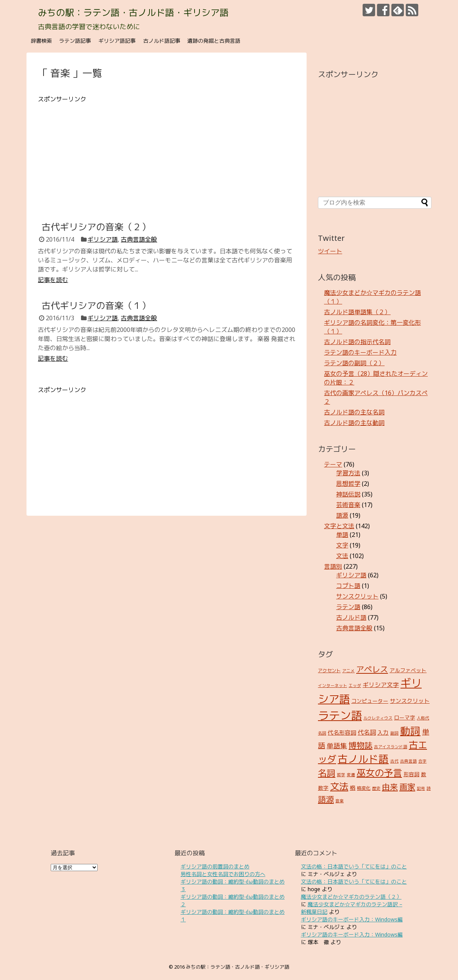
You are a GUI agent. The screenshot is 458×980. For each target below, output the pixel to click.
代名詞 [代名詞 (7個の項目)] (367, 732)
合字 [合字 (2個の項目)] (422, 761)
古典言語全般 (139, 239)
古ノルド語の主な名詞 (354, 412)
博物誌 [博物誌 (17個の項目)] (361, 745)
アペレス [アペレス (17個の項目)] (372, 669)
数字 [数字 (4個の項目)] (323, 788)
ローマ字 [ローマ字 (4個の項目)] (405, 717)
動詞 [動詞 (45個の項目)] (410, 731)
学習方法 (348, 473)
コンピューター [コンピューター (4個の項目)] (370, 701)
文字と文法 (339, 526)
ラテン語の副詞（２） (354, 363)
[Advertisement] (167, 157)
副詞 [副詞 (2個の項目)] (394, 733)
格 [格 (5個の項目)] (353, 788)
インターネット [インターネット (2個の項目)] (333, 685)
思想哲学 (348, 484)
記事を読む (53, 280)
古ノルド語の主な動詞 (354, 423)
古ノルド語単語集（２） (357, 312)
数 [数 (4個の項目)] (424, 774)
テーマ (333, 464)
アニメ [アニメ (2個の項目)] (348, 671)
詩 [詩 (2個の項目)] (429, 788)
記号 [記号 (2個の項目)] (421, 788)
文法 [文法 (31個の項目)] (339, 786)
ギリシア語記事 (117, 41)
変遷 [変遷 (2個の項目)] (351, 775)
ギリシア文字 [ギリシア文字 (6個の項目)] (381, 685)
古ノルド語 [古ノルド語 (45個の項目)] (363, 759)
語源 (342, 515)
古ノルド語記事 (162, 41)
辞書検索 (41, 41)
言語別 (333, 566)
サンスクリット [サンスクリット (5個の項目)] (410, 701)
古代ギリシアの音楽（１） (96, 305)
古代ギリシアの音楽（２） (96, 227)
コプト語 (348, 586)
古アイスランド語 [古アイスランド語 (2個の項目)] (391, 747)
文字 (342, 545)
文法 (342, 556)
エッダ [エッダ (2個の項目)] (355, 685)
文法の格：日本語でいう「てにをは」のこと (354, 866)
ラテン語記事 (75, 41)
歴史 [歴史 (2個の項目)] (376, 788)
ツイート (330, 251)
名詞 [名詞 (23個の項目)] (327, 773)
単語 (342, 535)
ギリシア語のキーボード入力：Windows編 (352, 919)
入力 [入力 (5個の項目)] (383, 732)
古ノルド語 (351, 617)
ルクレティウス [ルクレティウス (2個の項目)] (378, 718)
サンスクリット (357, 596)
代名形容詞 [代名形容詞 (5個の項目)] (342, 732)
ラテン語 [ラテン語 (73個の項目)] (340, 715)
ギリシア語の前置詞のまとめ (215, 866)
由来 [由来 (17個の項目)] (390, 787)
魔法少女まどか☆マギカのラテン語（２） (351, 897)
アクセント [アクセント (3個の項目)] (329, 671)
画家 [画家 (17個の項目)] (407, 787)
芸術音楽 (348, 505)
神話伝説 (348, 494)
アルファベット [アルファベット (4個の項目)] (408, 670)
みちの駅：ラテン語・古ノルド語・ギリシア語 (133, 12)
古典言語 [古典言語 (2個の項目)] (408, 761)
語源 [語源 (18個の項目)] (326, 799)
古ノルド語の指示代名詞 (357, 342)
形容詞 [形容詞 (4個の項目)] (411, 774)
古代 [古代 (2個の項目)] (394, 761)
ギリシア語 (103, 239)
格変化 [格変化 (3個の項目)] (364, 788)
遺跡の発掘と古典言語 (214, 41)
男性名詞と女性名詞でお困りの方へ (223, 874)
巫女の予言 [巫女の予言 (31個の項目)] (379, 773)
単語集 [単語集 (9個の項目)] (337, 746)
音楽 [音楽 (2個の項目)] (340, 801)
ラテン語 (348, 607)
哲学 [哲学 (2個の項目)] (341, 775)
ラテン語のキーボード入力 (360, 352)
